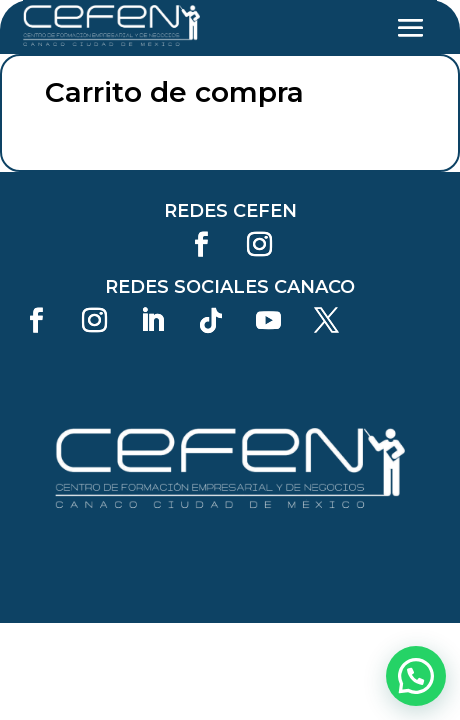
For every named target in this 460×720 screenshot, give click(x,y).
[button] (416, 676)
